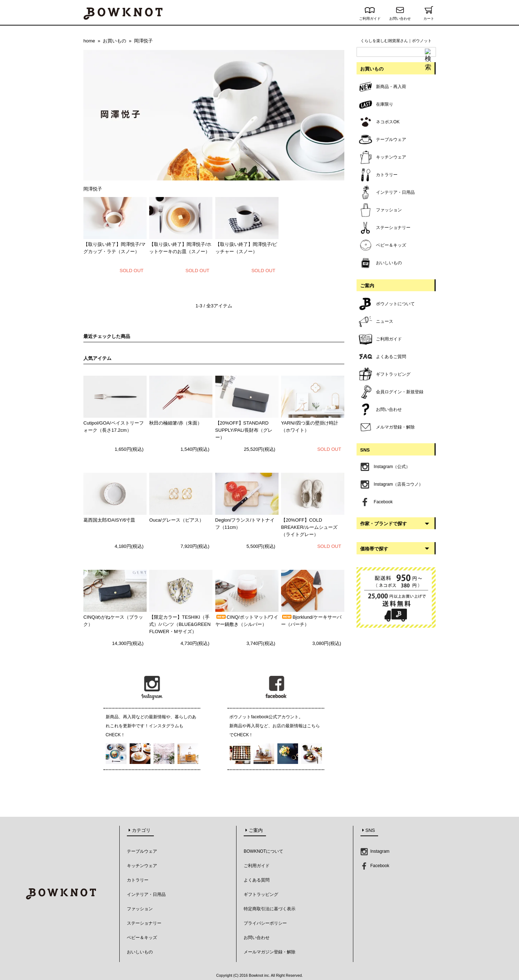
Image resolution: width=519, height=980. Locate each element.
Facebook (375, 866)
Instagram (375, 851)
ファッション (140, 909)
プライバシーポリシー (265, 923)
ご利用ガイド (370, 17)
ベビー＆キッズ (142, 938)
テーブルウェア (142, 851)
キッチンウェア (142, 866)
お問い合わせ (400, 17)
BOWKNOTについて (263, 851)
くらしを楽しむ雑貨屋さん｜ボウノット (396, 41)
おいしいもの (140, 952)
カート (429, 17)
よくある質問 (257, 880)
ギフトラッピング (261, 894)
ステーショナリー (144, 923)
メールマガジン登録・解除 (270, 952)
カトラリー (138, 880)
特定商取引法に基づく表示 (270, 909)
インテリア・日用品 (146, 894)
